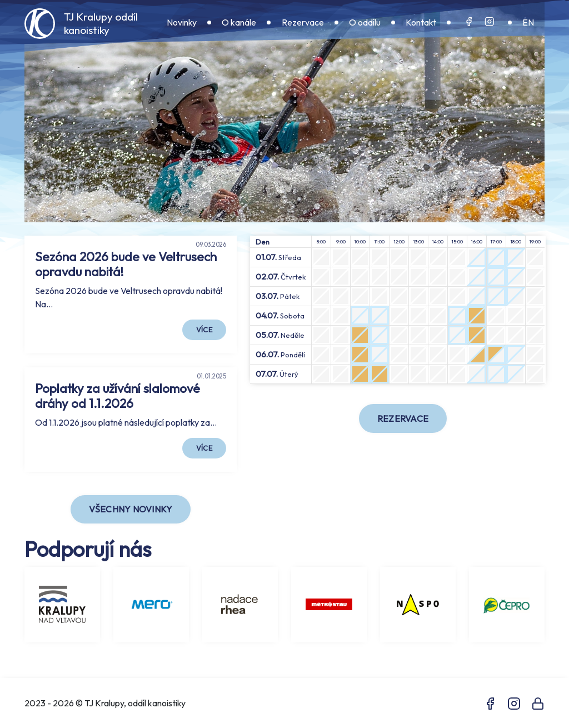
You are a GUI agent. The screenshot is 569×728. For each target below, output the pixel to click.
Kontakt (421, 22)
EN (528, 22)
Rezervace (303, 22)
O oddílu (365, 22)
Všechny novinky (131, 509)
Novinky (182, 22)
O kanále (239, 22)
